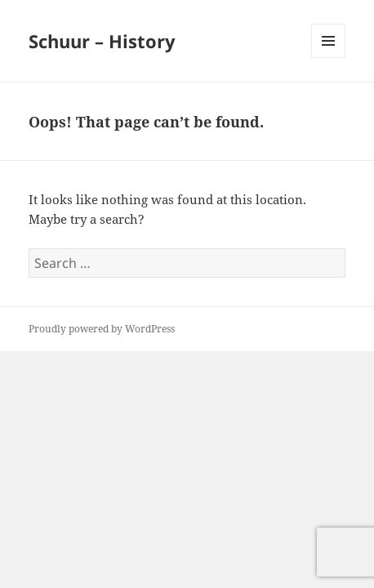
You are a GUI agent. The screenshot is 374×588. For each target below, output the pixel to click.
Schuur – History (102, 41)
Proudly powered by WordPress (102, 329)
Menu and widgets (329, 58)
